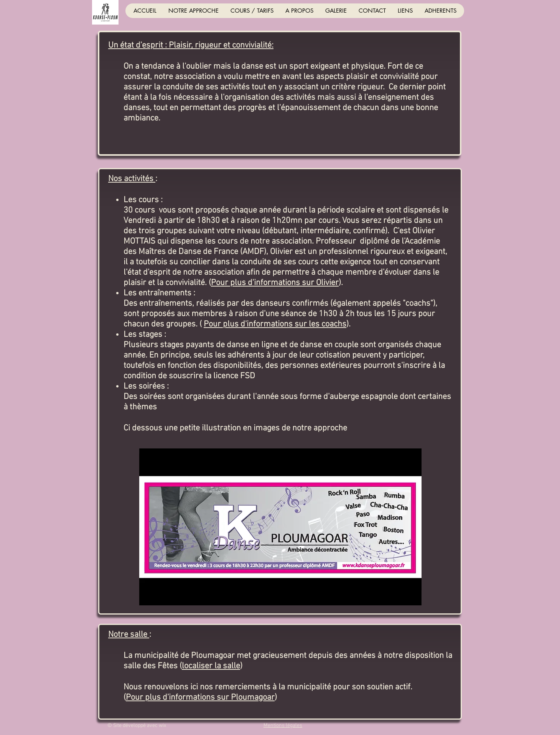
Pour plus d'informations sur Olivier (275, 283)
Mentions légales (283, 726)
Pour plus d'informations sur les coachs (275, 324)
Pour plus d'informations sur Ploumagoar (200, 698)
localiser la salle (211, 666)
